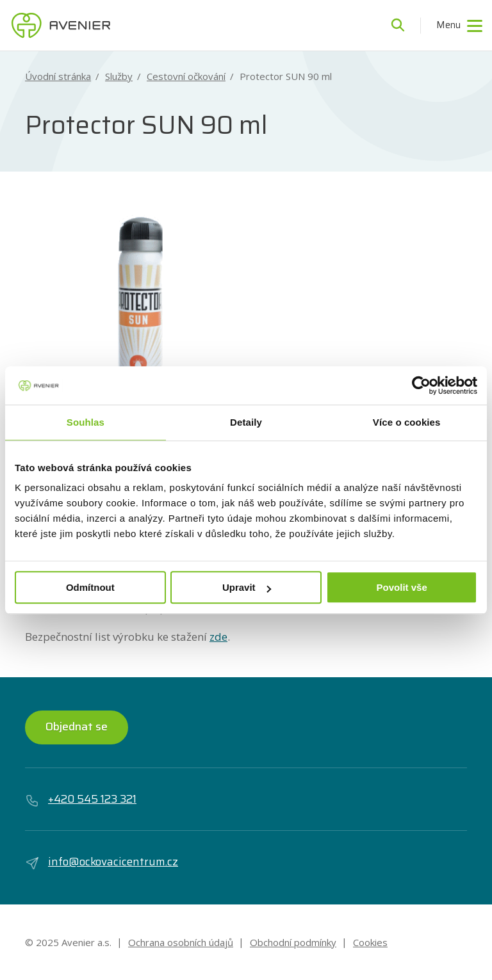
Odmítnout (90, 587)
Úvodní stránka (58, 76)
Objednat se (77, 727)
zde (218, 637)
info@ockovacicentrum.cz (102, 862)
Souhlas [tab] (86, 422)
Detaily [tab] (246, 422)
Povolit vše (402, 587)
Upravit (247, 587)
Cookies (370, 942)
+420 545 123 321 (81, 799)
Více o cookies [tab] (407, 422)
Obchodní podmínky (293, 942)
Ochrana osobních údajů (181, 942)
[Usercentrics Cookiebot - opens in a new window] (421, 385)
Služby (119, 76)
